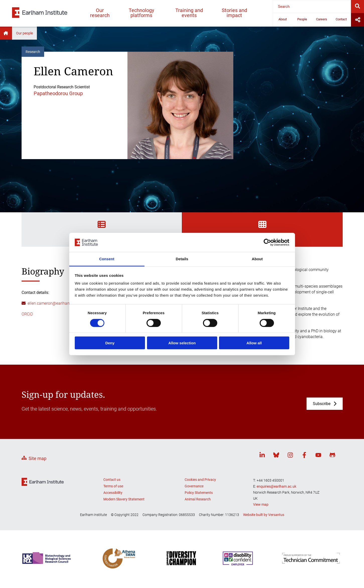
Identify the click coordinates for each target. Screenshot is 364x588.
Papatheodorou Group (58, 93)
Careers (322, 19)
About (283, 19)
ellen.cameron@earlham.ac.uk (54, 303)
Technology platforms (141, 13)
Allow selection (182, 343)
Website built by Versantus (264, 515)
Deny (110, 343)
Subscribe (322, 404)
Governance (194, 486)
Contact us (112, 480)
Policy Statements (199, 493)
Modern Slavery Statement (124, 499)
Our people (24, 33)
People (302, 19)
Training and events (189, 13)
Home (6, 33)
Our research (100, 13)
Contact (341, 19)
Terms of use (113, 486)
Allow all (254, 343)
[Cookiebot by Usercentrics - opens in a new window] (267, 242)
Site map (38, 458)
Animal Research (198, 499)
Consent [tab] (107, 259)
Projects (262, 229)
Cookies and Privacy (200, 480)
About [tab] (257, 259)
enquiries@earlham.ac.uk (276, 486)
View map (261, 504)
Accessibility (113, 493)
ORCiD (27, 314)
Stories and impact (234, 13)
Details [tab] (182, 259)
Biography (102, 229)
